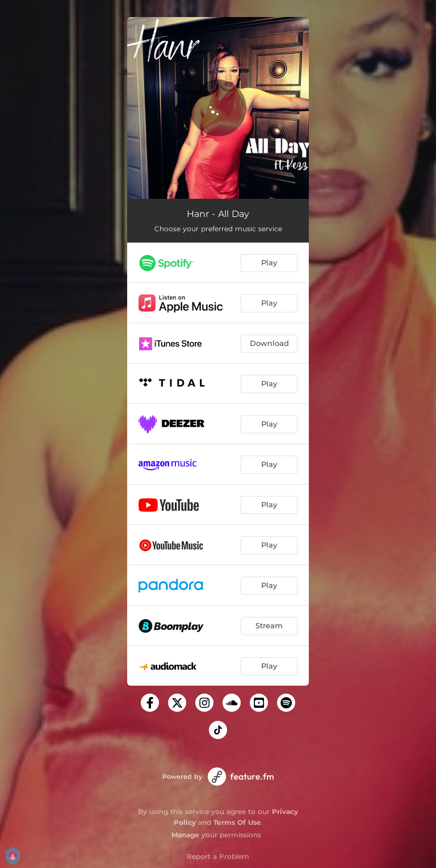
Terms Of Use (237, 822)
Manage (185, 835)
